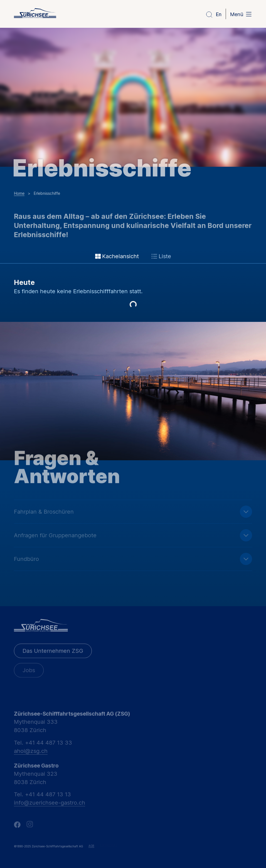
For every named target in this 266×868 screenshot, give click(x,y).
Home (19, 193)
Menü (237, 14)
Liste (161, 256)
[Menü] (249, 15)
